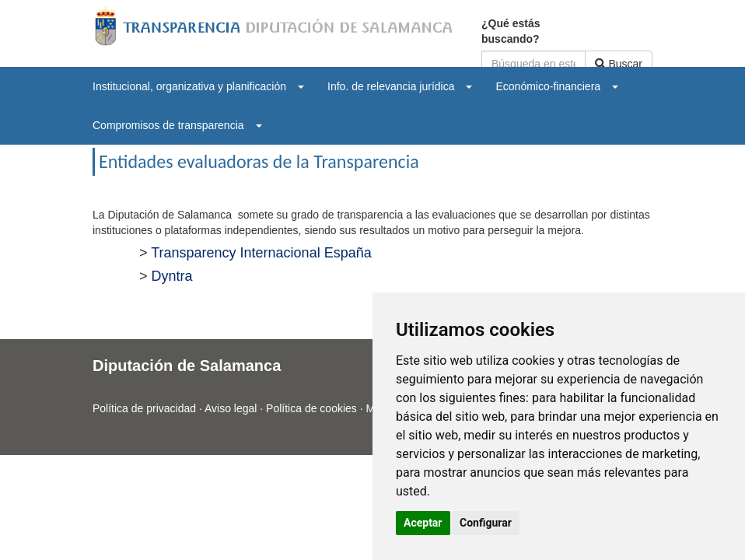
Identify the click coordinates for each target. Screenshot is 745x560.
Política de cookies (311, 408)
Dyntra (172, 276)
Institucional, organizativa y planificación (198, 86)
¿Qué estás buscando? (511, 31)
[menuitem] (198, 86)
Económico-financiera (557, 86)
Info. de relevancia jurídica (400, 86)
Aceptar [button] (423, 523)
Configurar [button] (486, 523)
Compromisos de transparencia (177, 125)
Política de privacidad (144, 408)
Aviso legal (231, 408)
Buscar (619, 64)
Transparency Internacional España (261, 253)
